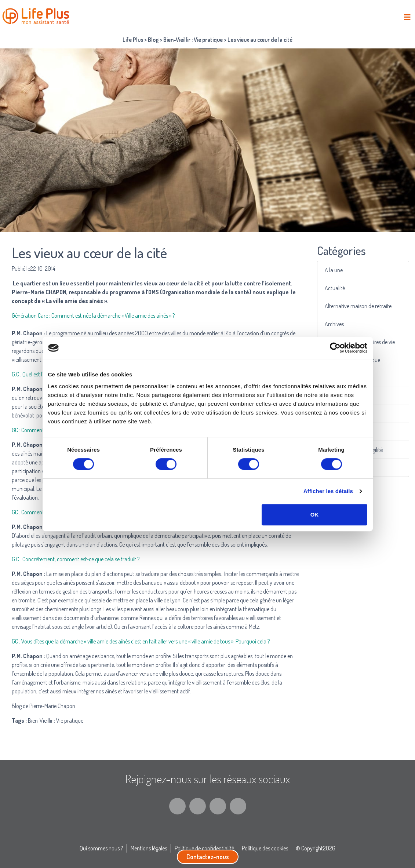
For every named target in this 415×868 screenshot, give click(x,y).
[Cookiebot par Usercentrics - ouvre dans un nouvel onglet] (335, 348)
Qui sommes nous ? (101, 848)
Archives (335, 324)
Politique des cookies (265, 848)
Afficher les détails (328, 491)
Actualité (336, 288)
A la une (335, 270)
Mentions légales (149, 848)
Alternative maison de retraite (358, 306)
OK (315, 515)
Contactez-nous (208, 857)
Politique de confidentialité (204, 848)
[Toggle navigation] (407, 17)
